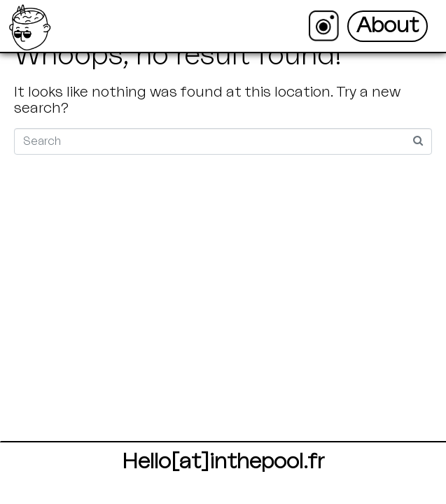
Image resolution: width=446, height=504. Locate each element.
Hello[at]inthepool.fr (223, 462)
